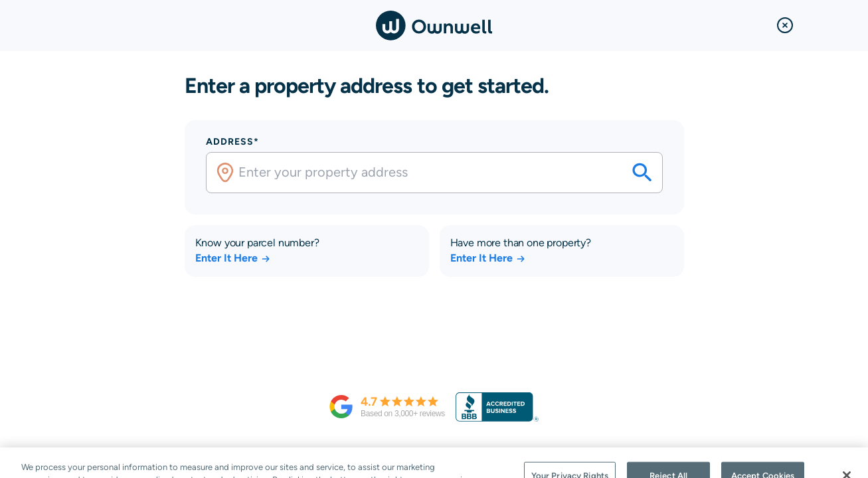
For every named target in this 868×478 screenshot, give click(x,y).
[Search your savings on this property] (642, 173)
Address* (232, 141)
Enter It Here (233, 258)
